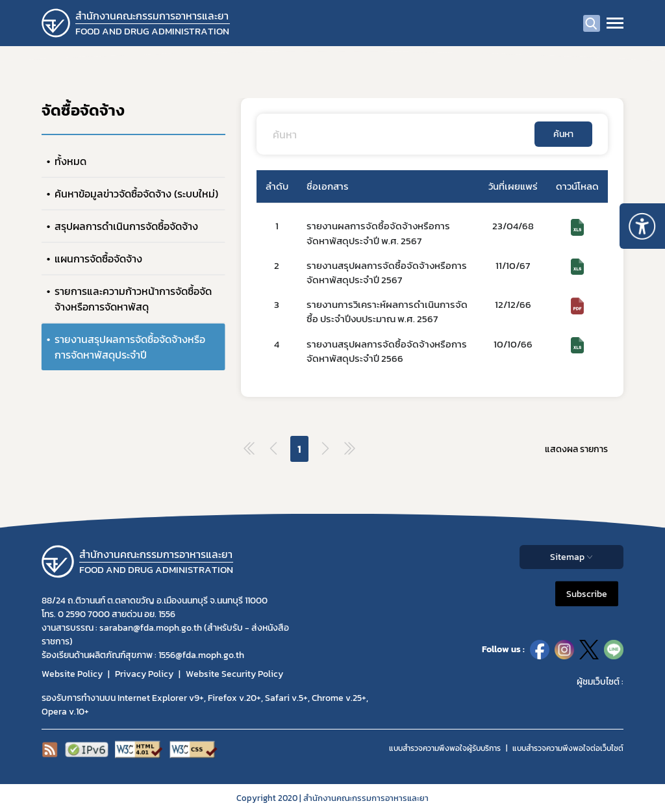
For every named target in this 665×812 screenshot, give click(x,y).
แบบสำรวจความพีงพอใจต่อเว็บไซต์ (568, 748)
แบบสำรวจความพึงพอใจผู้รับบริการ (445, 748)
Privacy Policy (144, 674)
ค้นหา (563, 134)
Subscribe (587, 593)
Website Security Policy (234, 674)
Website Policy (72, 674)
